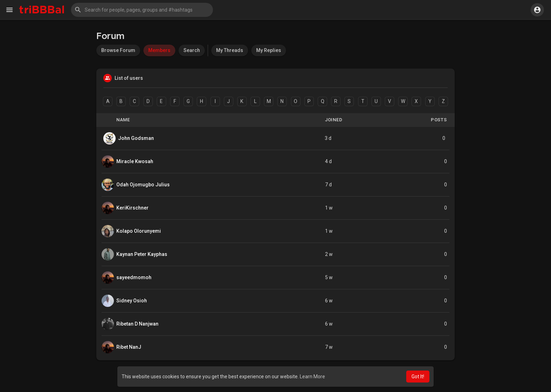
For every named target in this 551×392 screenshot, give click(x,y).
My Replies (269, 50)
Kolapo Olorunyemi (139, 231)
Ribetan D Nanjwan (137, 324)
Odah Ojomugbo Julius (143, 185)
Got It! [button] (418, 377)
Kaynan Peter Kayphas (142, 254)
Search (192, 50)
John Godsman (136, 138)
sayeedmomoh (134, 277)
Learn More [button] (312, 377)
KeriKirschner (132, 208)
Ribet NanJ (129, 347)
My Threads (230, 50)
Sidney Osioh (132, 301)
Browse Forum (118, 50)
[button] (142, 10)
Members (159, 50)
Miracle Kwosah (135, 161)
